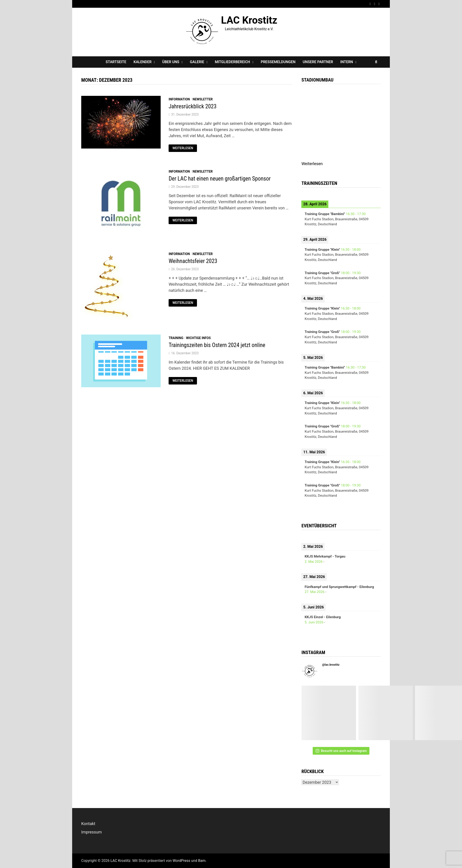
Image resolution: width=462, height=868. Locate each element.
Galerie (197, 62)
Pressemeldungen (278, 62)
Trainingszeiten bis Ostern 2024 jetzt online (217, 345)
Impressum (92, 832)
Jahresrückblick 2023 (193, 106)
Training (176, 338)
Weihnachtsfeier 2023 (193, 261)
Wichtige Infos (198, 338)
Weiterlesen (185, 148)
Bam (202, 861)
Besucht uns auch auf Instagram (341, 751)
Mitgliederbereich (233, 62)
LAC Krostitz (249, 20)
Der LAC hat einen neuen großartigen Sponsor (220, 179)
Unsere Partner (318, 62)
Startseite (116, 62)
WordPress (182, 861)
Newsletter (203, 99)
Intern (347, 62)
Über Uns (171, 62)
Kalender (142, 62)
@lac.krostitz (331, 665)
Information (179, 99)
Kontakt (88, 824)
